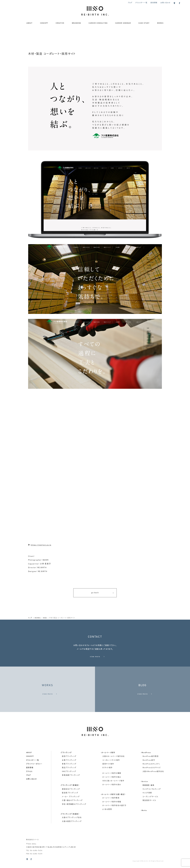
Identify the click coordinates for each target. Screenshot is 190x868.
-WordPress (146, 760)
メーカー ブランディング (71, 804)
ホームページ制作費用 (111, 805)
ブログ (130, 3)
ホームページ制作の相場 (112, 809)
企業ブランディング (69, 768)
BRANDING (77, 23)
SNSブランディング (69, 779)
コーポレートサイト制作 (111, 768)
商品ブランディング (69, 775)
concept (30, 764)
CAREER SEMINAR (123, 23)
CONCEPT (44, 23)
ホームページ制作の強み (112, 784)
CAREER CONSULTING (98, 23)
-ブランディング (66, 760)
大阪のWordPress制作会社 (153, 779)
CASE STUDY (144, 23)
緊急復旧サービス (149, 808)
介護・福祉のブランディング (72, 808)
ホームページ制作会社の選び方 (114, 813)
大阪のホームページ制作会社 (114, 764)
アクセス (29, 779)
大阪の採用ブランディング (72, 829)
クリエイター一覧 (141, 3)
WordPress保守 (149, 768)
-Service (144, 789)
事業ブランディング (69, 771)
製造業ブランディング (70, 800)
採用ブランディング (69, 764)
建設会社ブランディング (71, 797)
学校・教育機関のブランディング (74, 812)
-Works (144, 818)
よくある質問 (107, 817)
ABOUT (29, 23)
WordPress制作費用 (151, 764)
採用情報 (154, 3)
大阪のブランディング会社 (72, 825)
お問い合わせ (165, 3)
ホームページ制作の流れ (112, 792)
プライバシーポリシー (34, 771)
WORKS (160, 23)
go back (103, 593)
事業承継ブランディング (71, 783)
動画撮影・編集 (149, 793)
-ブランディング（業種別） (70, 793)
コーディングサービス (150, 804)
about (29, 760)
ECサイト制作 (108, 775)
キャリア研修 (147, 800)
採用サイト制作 (108, 771)
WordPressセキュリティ (151, 771)
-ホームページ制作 (108, 760)
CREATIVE (60, 23)
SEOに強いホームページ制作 (113, 788)
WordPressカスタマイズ (152, 775)
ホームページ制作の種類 (112, 781)
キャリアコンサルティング (152, 797)
